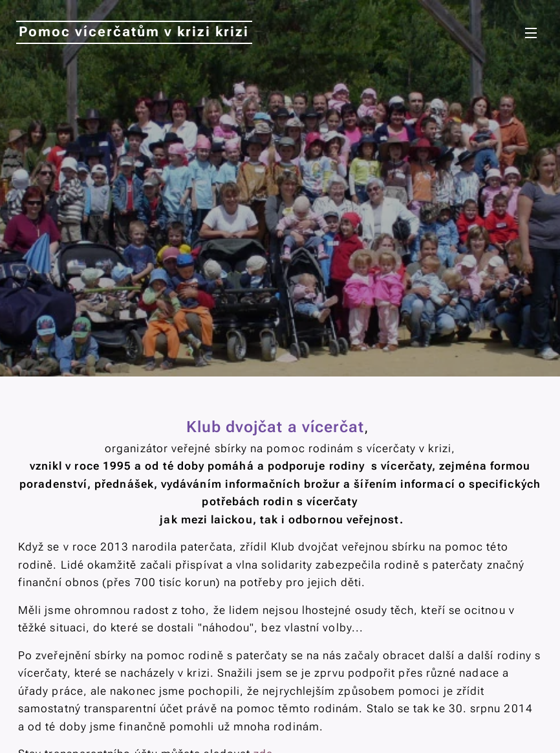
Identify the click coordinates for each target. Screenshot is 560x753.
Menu (531, 33)
